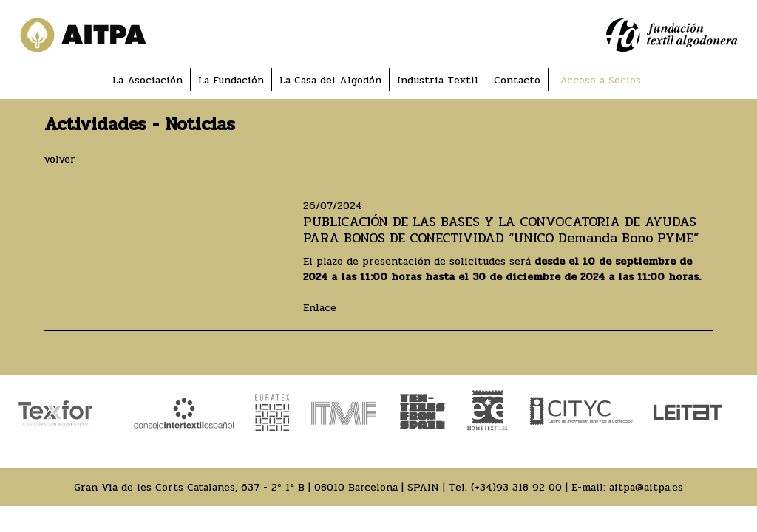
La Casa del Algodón (330, 80)
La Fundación (231, 80)
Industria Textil (438, 80)
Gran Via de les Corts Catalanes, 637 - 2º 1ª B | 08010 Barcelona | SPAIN (257, 487)
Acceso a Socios (600, 80)
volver (60, 159)
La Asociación (147, 80)
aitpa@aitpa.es (646, 487)
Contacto (517, 80)
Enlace (320, 308)
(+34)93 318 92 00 (516, 487)
